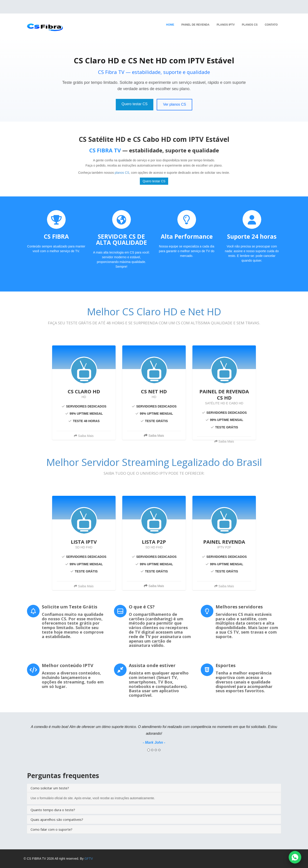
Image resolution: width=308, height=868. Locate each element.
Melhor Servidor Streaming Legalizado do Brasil (154, 462)
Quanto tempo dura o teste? (53, 810)
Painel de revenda (195, 25)
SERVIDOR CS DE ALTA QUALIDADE (122, 239)
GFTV (89, 859)
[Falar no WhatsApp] (295, 857)
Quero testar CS (135, 104)
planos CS (122, 173)
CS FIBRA (56, 236)
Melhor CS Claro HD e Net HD (154, 312)
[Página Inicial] (43, 24)
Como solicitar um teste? (50, 788)
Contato (271, 25)
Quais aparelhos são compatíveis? (57, 819)
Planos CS (250, 25)
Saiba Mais (154, 435)
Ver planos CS (174, 104)
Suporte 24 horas (252, 236)
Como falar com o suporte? (51, 829)
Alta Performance (187, 236)
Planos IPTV (226, 25)
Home (170, 25)
